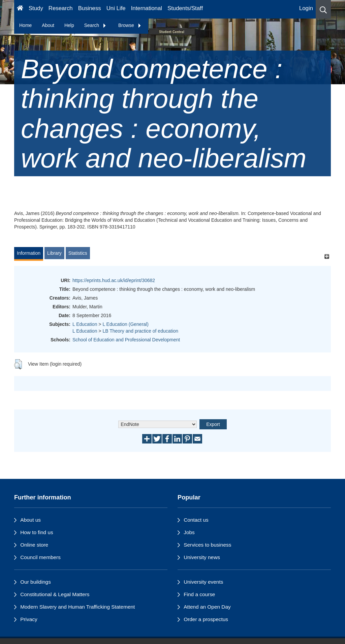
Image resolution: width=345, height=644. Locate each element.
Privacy (29, 619)
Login (306, 8)
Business (90, 8)
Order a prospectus (206, 619)
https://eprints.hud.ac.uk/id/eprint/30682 (114, 280)
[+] (327, 256)
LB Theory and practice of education (140, 331)
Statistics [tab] (78, 253)
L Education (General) (125, 324)
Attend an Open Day (207, 607)
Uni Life (116, 8)
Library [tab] (54, 253)
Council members (40, 557)
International (147, 8)
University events (203, 582)
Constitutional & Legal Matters (55, 594)
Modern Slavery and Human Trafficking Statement (77, 607)
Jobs (189, 532)
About (48, 25)
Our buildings (36, 582)
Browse (130, 25)
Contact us (196, 520)
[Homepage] (20, 9)
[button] (323, 9)
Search (95, 25)
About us (30, 520)
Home (25, 25)
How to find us (37, 532)
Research (61, 8)
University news (202, 557)
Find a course (199, 594)
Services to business (207, 545)
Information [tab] (29, 253)
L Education (85, 324)
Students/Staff (185, 8)
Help (69, 25)
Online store (34, 545)
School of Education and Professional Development (126, 340)
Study (36, 8)
